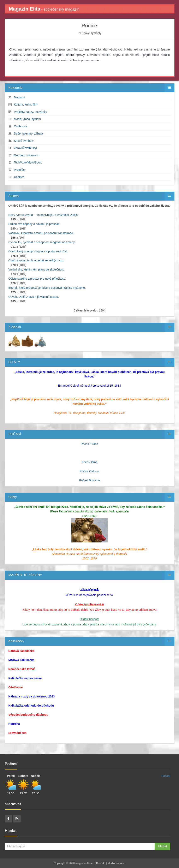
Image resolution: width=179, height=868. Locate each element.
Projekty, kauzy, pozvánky (30, 112)
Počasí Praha (89, 444)
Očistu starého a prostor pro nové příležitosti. (37, 279)
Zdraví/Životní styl (25, 148)
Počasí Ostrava (90, 471)
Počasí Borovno (89, 480)
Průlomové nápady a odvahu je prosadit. (34, 224)
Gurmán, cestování (26, 155)
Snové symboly (91, 33)
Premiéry (20, 170)
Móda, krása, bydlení (27, 119)
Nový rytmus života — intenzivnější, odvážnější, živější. (44, 215)
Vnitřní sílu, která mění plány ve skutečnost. (37, 269)
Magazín (19, 97)
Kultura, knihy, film (26, 105)
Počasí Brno (89, 462)
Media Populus (116, 863)
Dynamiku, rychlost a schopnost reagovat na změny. (42, 242)
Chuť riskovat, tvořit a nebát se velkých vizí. (36, 260)
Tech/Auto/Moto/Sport (28, 162)
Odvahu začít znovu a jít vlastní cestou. (34, 297)
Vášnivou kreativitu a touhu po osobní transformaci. (41, 233)
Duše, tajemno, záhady (29, 133)
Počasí (166, 776)
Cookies (19, 177)
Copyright (60, 863)
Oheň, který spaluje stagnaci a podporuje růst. (38, 251)
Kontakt (101, 863)
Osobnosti (20, 126)
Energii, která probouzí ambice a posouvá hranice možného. (47, 288)
